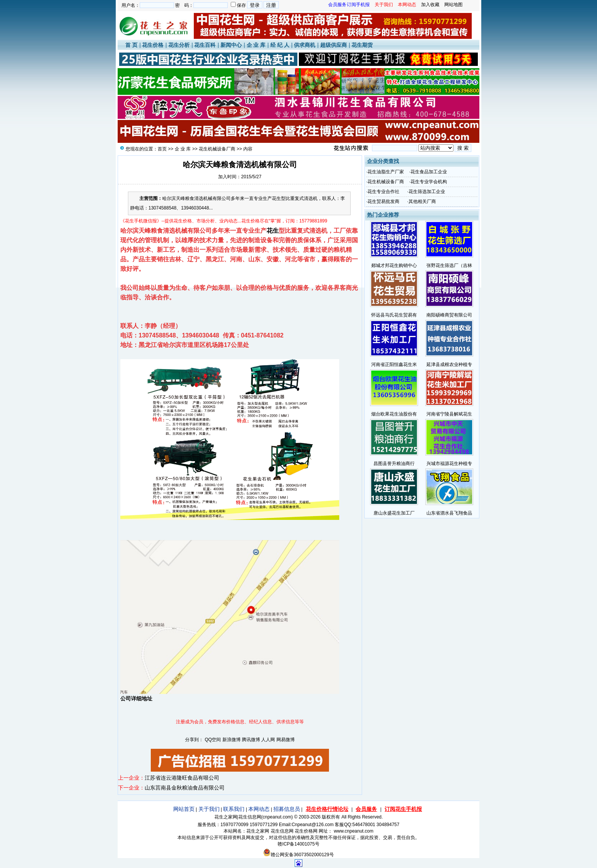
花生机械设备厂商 (217, 149)
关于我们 (209, 809)
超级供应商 (334, 45)
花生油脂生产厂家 (386, 172)
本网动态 (259, 809)
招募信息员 (287, 809)
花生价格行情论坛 (327, 809)
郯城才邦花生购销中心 (394, 265)
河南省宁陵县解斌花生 (449, 414)
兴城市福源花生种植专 (449, 464)
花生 (273, 231)
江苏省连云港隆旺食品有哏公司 (182, 778)
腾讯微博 (251, 740)
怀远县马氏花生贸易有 (394, 315)
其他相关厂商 (422, 201)
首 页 (131, 45)
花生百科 (205, 45)
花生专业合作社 (383, 192)
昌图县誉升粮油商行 (394, 464)
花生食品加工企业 (429, 172)
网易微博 (286, 740)
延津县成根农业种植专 (449, 364)
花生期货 (362, 45)
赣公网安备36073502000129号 (298, 855)
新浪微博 (231, 740)
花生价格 (153, 45)
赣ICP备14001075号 (298, 844)
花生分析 (179, 45)
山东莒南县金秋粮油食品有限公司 (185, 788)
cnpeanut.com (277, 817)
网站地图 (453, 5)
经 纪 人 (280, 45)
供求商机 (305, 45)
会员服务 (366, 809)
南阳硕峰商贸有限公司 (449, 315)
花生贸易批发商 (383, 201)
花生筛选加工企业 (427, 192)
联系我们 (234, 809)
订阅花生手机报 (403, 809)
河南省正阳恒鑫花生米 (394, 364)
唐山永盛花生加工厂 (394, 513)
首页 (162, 149)
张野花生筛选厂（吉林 (449, 265)
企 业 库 (256, 45)
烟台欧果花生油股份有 (394, 414)
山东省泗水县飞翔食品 (449, 513)
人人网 (268, 740)
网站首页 (184, 809)
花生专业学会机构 (429, 182)
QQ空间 (213, 740)
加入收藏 (430, 5)
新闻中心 (231, 45)
